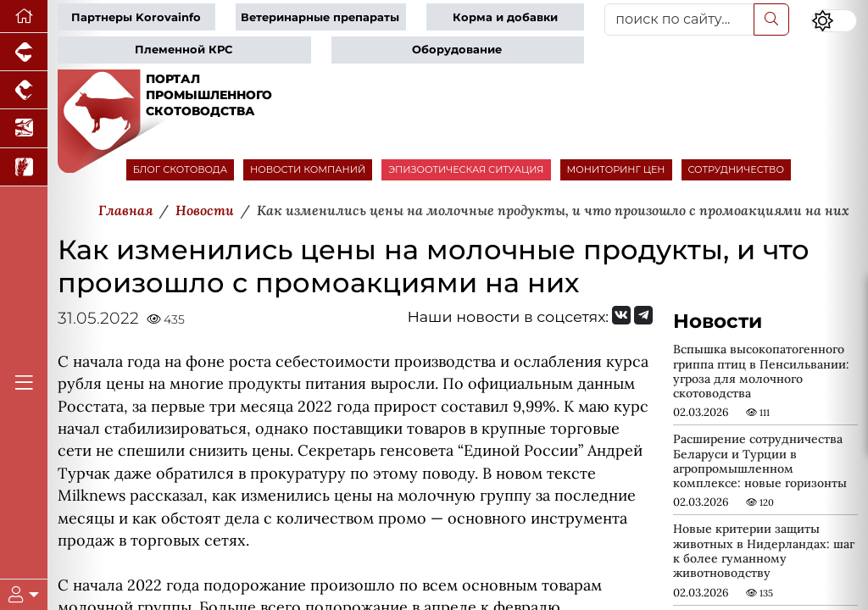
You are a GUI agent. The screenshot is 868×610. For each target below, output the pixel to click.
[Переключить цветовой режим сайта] (834, 21)
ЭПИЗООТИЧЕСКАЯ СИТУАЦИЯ (466, 169)
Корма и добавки (505, 17)
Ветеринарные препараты (320, 17)
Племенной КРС (184, 50)
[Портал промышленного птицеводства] (24, 90)
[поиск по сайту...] (679, 19)
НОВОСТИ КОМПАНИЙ (308, 169)
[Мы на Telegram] (643, 315)
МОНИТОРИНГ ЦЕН (616, 169)
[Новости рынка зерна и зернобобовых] (24, 167)
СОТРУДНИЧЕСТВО (737, 169)
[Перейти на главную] (24, 17)
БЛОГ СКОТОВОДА (180, 169)
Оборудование (457, 50)
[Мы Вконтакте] (621, 315)
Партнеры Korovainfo (136, 17)
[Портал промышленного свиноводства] (24, 52)
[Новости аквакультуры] (24, 128)
